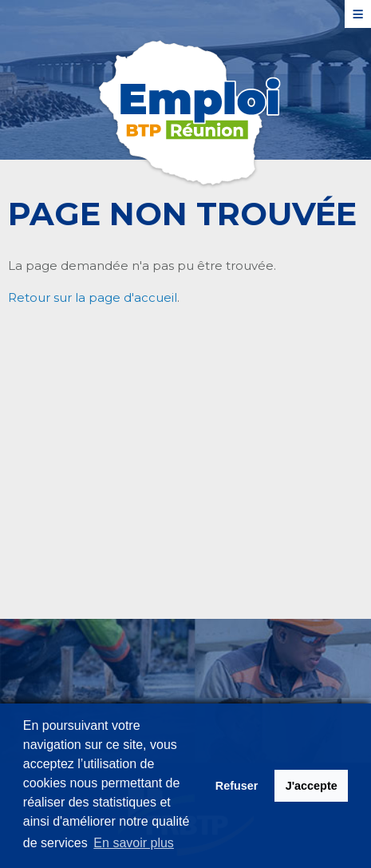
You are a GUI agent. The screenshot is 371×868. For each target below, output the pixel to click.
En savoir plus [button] (134, 843)
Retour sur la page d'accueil (93, 297)
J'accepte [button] (312, 786)
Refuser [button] (237, 786)
